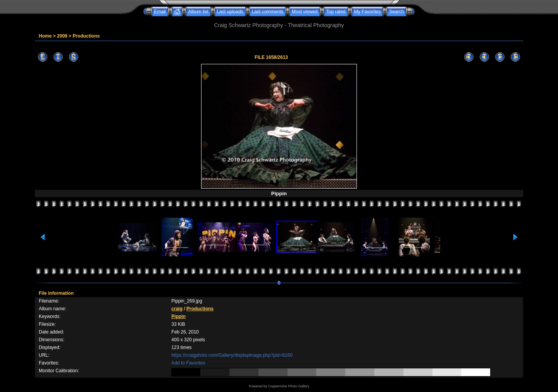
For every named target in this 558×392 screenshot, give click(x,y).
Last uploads (230, 12)
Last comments (268, 12)
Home (45, 36)
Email (160, 12)
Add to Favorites (188, 363)
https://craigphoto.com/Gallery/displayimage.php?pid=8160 (232, 355)
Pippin (178, 316)
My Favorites (368, 12)
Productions (86, 36)
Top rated (336, 12)
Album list (198, 12)
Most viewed (305, 12)
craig (177, 309)
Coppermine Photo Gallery (289, 386)
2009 (62, 36)
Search (396, 12)
